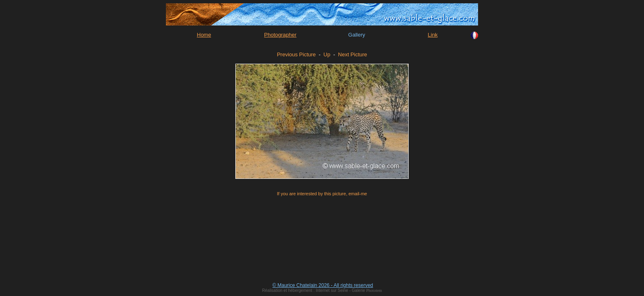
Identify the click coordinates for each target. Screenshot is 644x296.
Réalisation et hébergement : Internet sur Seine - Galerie (314, 290)
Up (327, 54)
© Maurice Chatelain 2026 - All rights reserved (323, 285)
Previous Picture (296, 54)
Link (433, 35)
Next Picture (353, 54)
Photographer (280, 35)
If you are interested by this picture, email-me (322, 194)
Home (204, 35)
